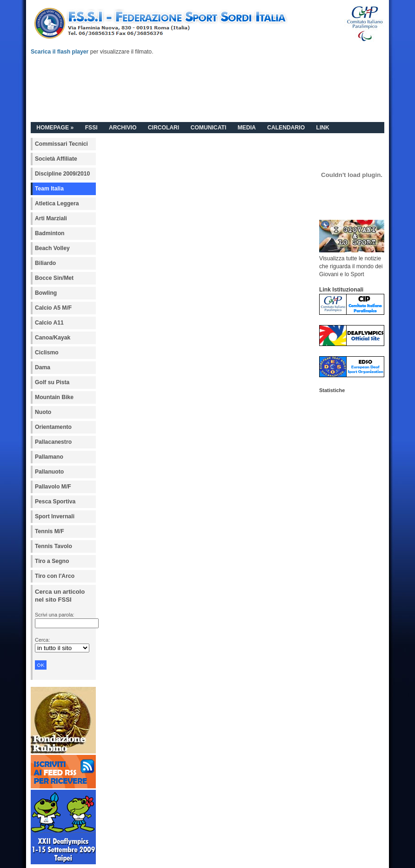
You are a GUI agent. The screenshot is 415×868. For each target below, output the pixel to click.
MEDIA (247, 128)
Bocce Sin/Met (54, 278)
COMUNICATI (209, 128)
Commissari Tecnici (61, 144)
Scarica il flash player (60, 52)
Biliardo (45, 263)
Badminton (50, 233)
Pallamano (49, 457)
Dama (43, 367)
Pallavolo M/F (53, 487)
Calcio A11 (49, 323)
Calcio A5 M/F (53, 308)
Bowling (46, 293)
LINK (322, 128)
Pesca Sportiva (55, 502)
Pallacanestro (53, 442)
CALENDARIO (286, 128)
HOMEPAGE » (55, 128)
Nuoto (43, 412)
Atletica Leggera (57, 203)
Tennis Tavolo (54, 546)
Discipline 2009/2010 (62, 174)
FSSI (91, 128)
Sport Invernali (55, 516)
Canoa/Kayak (53, 338)
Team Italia (49, 189)
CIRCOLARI (164, 128)
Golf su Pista (52, 382)
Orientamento (53, 427)
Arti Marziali (51, 218)
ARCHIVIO (123, 128)
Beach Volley (52, 248)
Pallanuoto (49, 472)
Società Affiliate (56, 159)
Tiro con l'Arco (55, 576)
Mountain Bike (54, 397)
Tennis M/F (50, 531)
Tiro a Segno (52, 561)
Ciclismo (47, 353)
